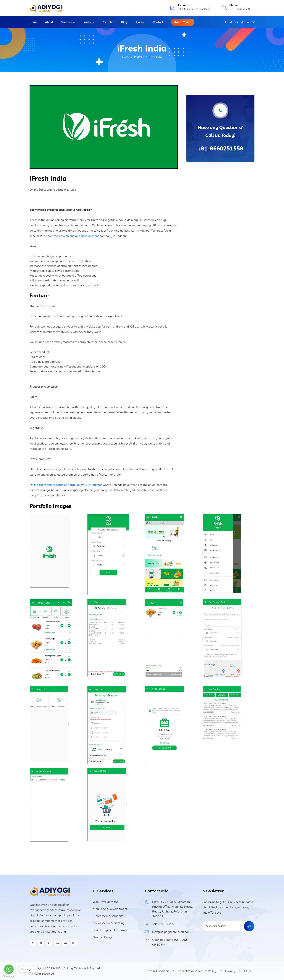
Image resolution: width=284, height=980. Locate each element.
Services (66, 22)
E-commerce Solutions (108, 916)
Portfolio (108, 22)
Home (33, 22)
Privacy (230, 971)
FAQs (247, 971)
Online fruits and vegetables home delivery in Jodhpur (66, 485)
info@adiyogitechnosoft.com (195, 9)
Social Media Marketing (109, 923)
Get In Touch (183, 22)
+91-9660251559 (240, 9)
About (49, 22)
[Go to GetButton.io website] (9, 976)
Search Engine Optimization (111, 930)
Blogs (125, 22)
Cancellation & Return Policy (197, 971)
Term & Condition (157, 971)
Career (141, 22)
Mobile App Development (110, 909)
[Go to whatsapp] (9, 969)
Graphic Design (103, 937)
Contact (158, 22)
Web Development (105, 902)
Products (88, 22)
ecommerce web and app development (72, 236)
